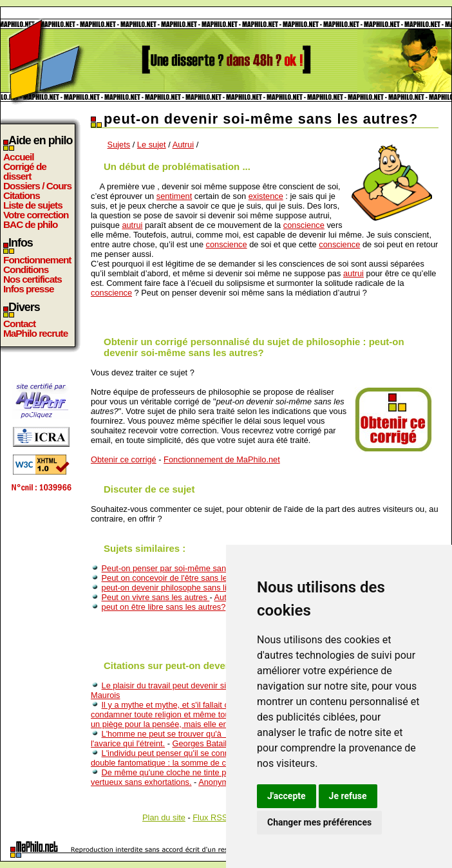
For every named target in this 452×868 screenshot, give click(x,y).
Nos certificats (33, 279)
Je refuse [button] (348, 796)
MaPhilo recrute (35, 333)
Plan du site (164, 817)
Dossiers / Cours (37, 186)
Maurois (106, 695)
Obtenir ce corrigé (124, 459)
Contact (19, 324)
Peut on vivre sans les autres (156, 597)
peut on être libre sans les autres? (164, 607)
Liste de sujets (33, 205)
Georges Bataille (203, 743)
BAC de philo (30, 224)
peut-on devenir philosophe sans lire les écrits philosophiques (214, 588)
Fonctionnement (37, 260)
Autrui (183, 145)
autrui (132, 225)
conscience (304, 225)
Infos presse (28, 289)
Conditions (26, 269)
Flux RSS (210, 817)
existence (266, 196)
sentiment (174, 196)
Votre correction (36, 215)
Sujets (119, 145)
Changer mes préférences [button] (319, 822)
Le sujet (152, 145)
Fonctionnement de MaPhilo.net (222, 459)
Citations (22, 195)
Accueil (19, 157)
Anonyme (216, 782)
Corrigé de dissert (25, 171)
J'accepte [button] (287, 796)
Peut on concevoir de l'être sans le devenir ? (183, 578)
